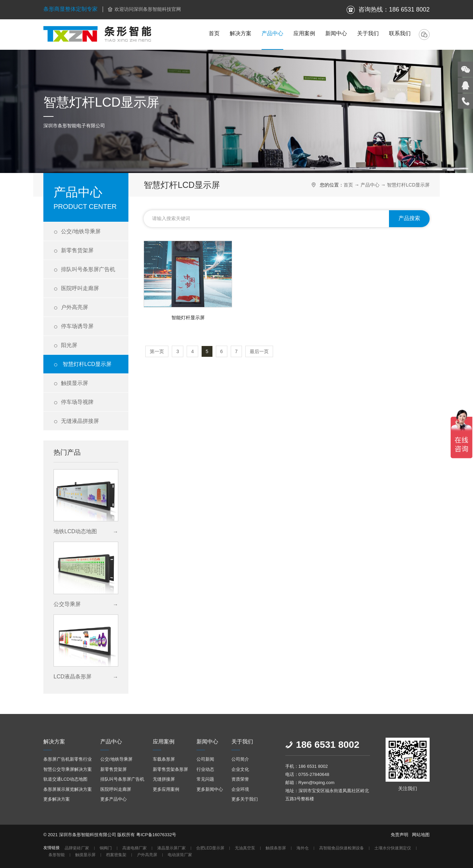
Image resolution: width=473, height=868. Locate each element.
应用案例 (304, 33)
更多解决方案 (57, 799)
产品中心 (272, 33)
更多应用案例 (166, 789)
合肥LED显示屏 (210, 848)
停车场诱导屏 (74, 327)
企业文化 (240, 769)
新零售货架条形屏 (170, 769)
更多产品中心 (114, 799)
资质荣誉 (240, 779)
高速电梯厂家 (135, 848)
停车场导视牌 (74, 402)
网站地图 (421, 835)
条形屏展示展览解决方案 (68, 789)
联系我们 (400, 33)
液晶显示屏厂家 (171, 848)
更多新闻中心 (210, 789)
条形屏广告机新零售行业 (68, 759)
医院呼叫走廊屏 (76, 289)
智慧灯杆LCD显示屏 (83, 364)
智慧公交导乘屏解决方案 (68, 769)
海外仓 (303, 848)
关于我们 (368, 33)
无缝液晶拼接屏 (76, 421)
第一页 (157, 351)
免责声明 (399, 835)
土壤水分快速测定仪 (393, 848)
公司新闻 (205, 759)
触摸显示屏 (71, 383)
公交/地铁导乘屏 (77, 232)
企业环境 (240, 789)
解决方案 (241, 33)
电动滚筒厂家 (180, 855)
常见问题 (205, 779)
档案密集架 (116, 855)
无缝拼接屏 (164, 779)
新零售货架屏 (74, 251)
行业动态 (205, 769)
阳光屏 (65, 345)
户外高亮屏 (71, 308)
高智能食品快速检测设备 (342, 848)
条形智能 (57, 855)
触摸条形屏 (276, 848)
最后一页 (259, 351)
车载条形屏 (164, 759)
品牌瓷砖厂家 (77, 848)
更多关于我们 (245, 799)
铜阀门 (106, 848)
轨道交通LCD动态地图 (65, 779)
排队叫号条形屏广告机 (84, 270)
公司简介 (240, 759)
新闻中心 (336, 33)
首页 (214, 33)
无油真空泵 (245, 848)
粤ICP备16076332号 (156, 835)
